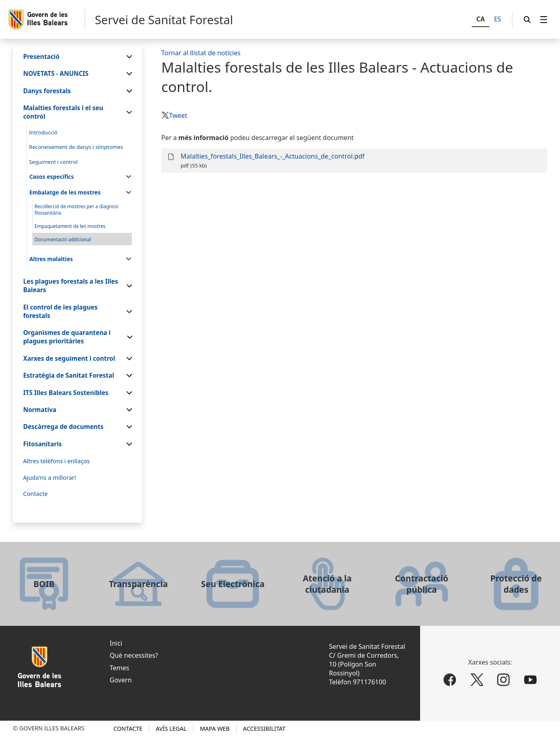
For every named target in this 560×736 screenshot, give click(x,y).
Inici (116, 643)
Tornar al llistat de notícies (201, 53)
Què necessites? (134, 655)
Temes (119, 668)
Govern (121, 680)
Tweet (178, 115)
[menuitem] (544, 20)
